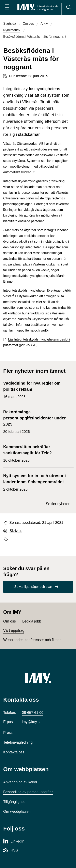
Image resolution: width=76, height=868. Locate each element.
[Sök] (69, 7)
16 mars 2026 (36, 389)
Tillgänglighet (14, 802)
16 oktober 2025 (36, 453)
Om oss (10, 621)
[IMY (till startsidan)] (38, 678)
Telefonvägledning (18, 742)
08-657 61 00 (33, 713)
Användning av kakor (20, 782)
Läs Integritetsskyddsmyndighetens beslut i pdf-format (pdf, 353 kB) (37, 342)
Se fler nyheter (58, 504)
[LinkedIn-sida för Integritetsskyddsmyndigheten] (14, 841)
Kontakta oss (14, 752)
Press (8, 733)
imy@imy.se (32, 722)
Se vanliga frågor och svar (33, 587)
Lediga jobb (32, 621)
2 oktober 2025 (36, 482)
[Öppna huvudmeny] (7, 7)
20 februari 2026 (36, 421)
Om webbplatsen (17, 812)
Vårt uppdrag (14, 630)
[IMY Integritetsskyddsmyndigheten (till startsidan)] (38, 7)
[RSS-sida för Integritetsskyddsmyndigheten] (11, 850)
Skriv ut (16, 531)
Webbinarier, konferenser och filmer (32, 640)
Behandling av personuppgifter (28, 792)
